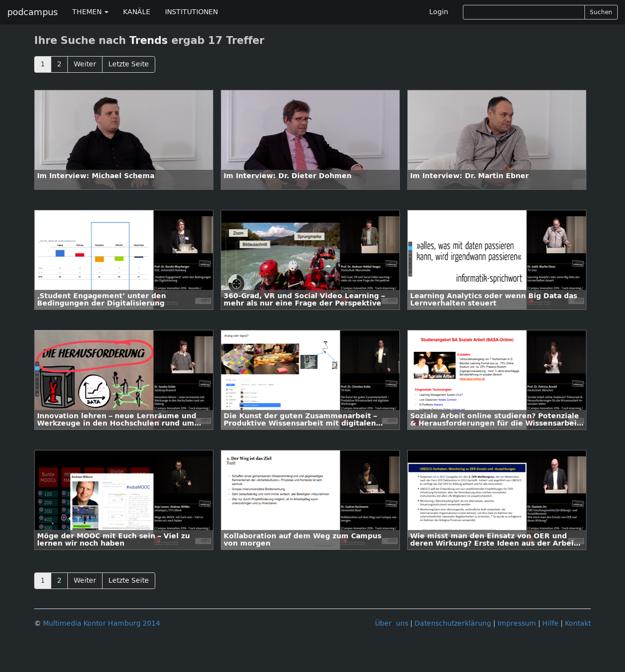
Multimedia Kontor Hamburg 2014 (102, 623)
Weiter (85, 64)
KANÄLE (137, 12)
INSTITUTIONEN (191, 12)
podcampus (32, 12)
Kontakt (578, 623)
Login (439, 12)
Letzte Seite (129, 64)
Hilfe (551, 623)
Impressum (517, 623)
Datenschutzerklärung (453, 623)
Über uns (392, 623)
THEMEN (90, 12)
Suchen (601, 12)
